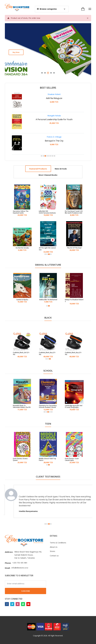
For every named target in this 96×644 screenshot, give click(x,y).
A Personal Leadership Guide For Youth (54, 119)
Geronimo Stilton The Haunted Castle (21, 212)
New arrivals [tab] (61, 169)
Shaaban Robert (54, 94)
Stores (52, 551)
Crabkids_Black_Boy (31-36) (47, 354)
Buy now (16, 52)
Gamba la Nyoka (22, 300)
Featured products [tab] (38, 169)
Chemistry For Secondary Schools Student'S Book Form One (48, 407)
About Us (54, 547)
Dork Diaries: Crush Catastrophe (72, 460)
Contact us (54, 556)
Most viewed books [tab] (48, 175)
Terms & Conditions (58, 543)
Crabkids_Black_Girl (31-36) (21, 354)
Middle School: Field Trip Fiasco (47, 460)
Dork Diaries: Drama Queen (20, 460)
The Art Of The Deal (74, 248)
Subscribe (26, 591)
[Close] (88, 18)
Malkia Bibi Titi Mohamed (48, 300)
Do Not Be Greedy (22, 248)
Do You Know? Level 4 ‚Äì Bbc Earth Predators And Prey (74, 212)
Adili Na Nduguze (54, 98)
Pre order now (34, 18)
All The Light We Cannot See (47, 249)
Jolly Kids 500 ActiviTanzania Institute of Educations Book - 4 (47, 212)
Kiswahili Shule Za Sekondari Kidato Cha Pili (22, 407)
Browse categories (47, 9)
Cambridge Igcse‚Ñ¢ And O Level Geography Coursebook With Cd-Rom (74, 407)
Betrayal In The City (54, 141)
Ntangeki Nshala (54, 116)
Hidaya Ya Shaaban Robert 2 (74, 301)
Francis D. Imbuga (54, 137)
